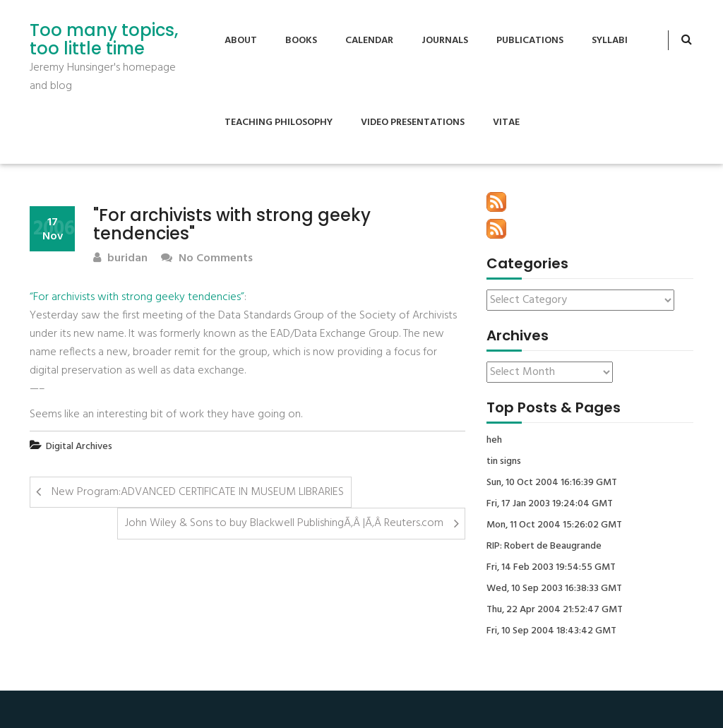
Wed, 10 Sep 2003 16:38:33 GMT (554, 589)
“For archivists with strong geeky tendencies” (137, 297)
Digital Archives (79, 447)
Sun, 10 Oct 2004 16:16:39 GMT (552, 483)
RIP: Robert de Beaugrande (544, 547)
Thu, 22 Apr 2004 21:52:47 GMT (555, 610)
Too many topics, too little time (104, 40)
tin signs (504, 462)
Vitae (506, 123)
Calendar (369, 41)
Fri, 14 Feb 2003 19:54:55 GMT (551, 568)
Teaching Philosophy (279, 123)
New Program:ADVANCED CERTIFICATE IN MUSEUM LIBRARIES (198, 492)
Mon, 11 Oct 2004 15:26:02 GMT (554, 525)
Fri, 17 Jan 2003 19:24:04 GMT (550, 504)
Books (301, 41)
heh (494, 441)
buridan (120, 259)
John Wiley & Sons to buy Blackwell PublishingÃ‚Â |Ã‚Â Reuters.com (284, 523)
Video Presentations (413, 123)
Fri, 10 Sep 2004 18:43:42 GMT (551, 631)
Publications (530, 41)
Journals (445, 41)
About (241, 41)
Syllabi (610, 41)
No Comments (207, 259)
